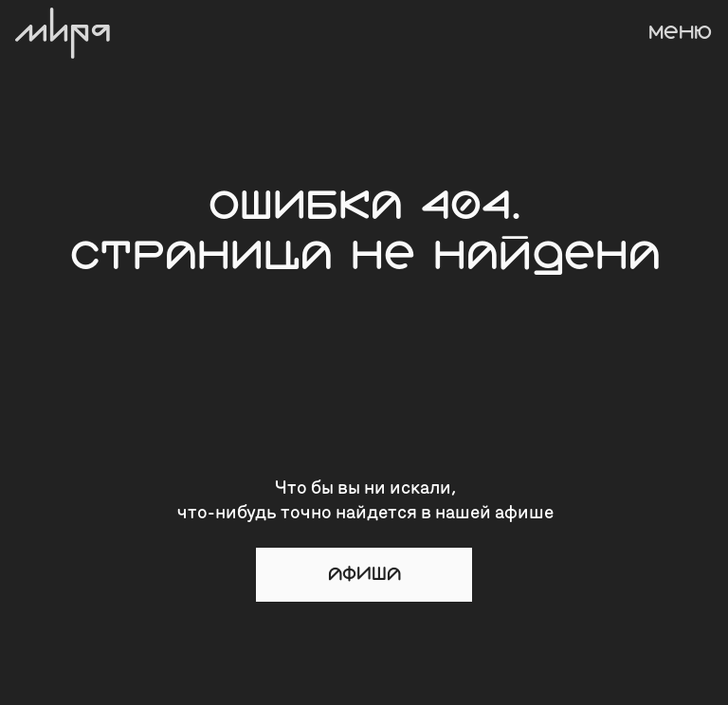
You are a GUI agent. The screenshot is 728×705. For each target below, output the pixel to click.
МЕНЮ (680, 33)
